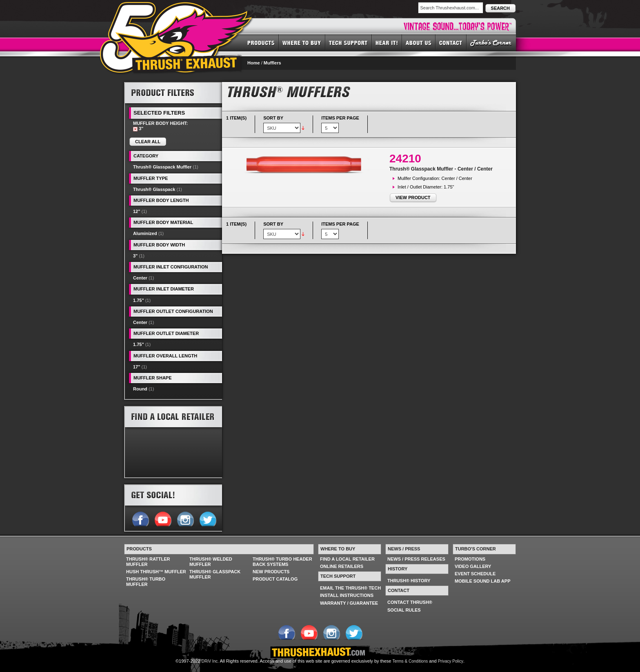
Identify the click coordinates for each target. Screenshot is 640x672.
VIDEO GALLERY (473, 566)
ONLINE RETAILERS (342, 566)
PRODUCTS (261, 42)
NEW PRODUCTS (271, 572)
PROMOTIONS (470, 559)
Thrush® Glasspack (154, 189)
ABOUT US (419, 42)
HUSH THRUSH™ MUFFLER (156, 572)
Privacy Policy (451, 661)
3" (135, 256)
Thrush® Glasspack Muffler (162, 167)
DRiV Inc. (210, 661)
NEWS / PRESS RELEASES (416, 559)
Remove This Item (135, 129)
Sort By (273, 118)
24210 (405, 159)
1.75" (139, 300)
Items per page (340, 118)
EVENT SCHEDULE (475, 574)
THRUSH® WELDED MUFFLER (211, 562)
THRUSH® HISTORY (409, 581)
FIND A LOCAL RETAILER (347, 559)
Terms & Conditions (410, 661)
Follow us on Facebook (140, 518)
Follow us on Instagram (185, 518)
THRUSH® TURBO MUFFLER (146, 582)
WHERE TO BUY (302, 42)
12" (137, 211)
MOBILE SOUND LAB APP (483, 581)
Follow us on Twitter (208, 518)
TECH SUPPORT (349, 42)
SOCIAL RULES (404, 610)
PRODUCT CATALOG (275, 579)
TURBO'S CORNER (491, 42)
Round (140, 389)
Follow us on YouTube (163, 518)
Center (140, 278)
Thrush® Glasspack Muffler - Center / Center (441, 169)
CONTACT (451, 42)
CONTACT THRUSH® (410, 602)
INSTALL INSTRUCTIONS (347, 595)
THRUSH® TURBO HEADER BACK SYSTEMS (282, 562)
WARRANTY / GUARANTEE (349, 603)
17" (137, 367)
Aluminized (145, 233)
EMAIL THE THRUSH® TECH (350, 588)
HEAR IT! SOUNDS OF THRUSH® (387, 42)
